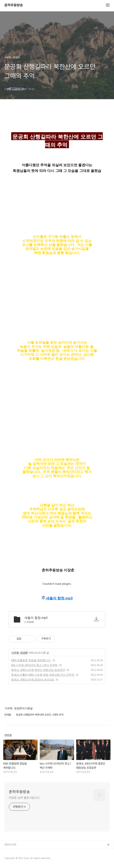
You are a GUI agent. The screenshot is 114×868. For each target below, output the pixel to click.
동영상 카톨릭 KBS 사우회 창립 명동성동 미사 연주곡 (43, 675)
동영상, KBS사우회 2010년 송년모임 (33, 680)
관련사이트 (10, 845)
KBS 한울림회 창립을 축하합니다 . (31, 660)
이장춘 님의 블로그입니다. (24, 798)
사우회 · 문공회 (19, 653)
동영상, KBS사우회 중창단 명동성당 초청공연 (38, 670)
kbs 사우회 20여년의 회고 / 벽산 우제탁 (34, 665)
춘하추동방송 (14, 5)
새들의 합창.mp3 (57, 598)
